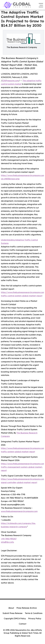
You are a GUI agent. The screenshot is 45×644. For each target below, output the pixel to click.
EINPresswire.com (10, 81)
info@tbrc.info (7, 542)
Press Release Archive (27, 608)
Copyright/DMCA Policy (15, 618)
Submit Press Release (13, 613)
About (11, 608)
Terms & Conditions (34, 613)
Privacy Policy (35, 618)
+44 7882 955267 (9, 539)
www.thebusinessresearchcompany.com (19, 511)
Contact (23, 624)
